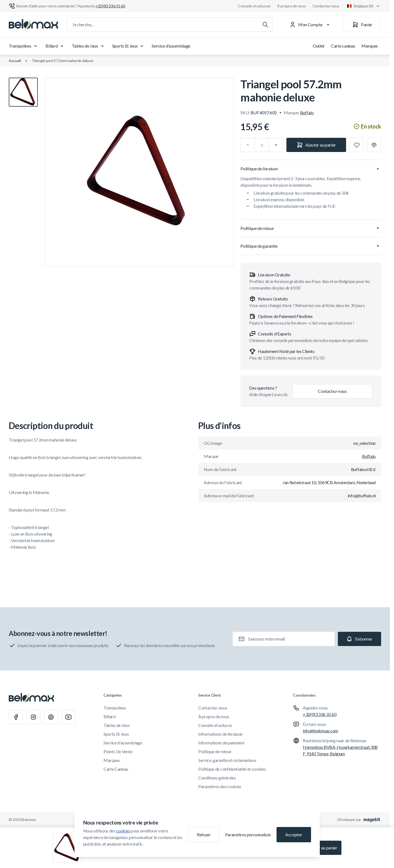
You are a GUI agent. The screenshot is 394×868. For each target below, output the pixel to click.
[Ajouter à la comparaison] (374, 145)
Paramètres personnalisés (248, 835)
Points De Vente (118, 751)
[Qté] (262, 145)
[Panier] (362, 25)
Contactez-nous (326, 6)
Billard (55, 46)
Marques (370, 46)
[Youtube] (68, 717)
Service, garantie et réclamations (227, 760)
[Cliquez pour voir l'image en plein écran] (139, 172)
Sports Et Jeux (129, 46)
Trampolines (24, 46)
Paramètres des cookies (220, 786)
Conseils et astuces (254, 6)
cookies (123, 831)
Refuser (204, 835)
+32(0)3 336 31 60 (320, 714)
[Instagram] (33, 717)
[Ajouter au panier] (316, 145)
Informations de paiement (221, 743)
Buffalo (307, 112)
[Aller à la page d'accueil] (33, 25)
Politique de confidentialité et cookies (232, 769)
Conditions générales (217, 778)
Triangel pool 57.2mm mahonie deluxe (62, 61)
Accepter (294, 835)
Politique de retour (215, 751)
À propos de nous (292, 6)
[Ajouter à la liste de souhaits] (356, 145)
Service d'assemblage (171, 46)
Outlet (319, 46)
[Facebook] (16, 717)
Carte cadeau (343, 46)
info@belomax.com (320, 731)
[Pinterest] (51, 717)
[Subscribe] (360, 639)
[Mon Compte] (311, 25)
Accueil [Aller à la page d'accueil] (15, 61)
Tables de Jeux (89, 46)
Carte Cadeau (116, 769)
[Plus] (276, 145)
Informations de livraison (220, 734)
